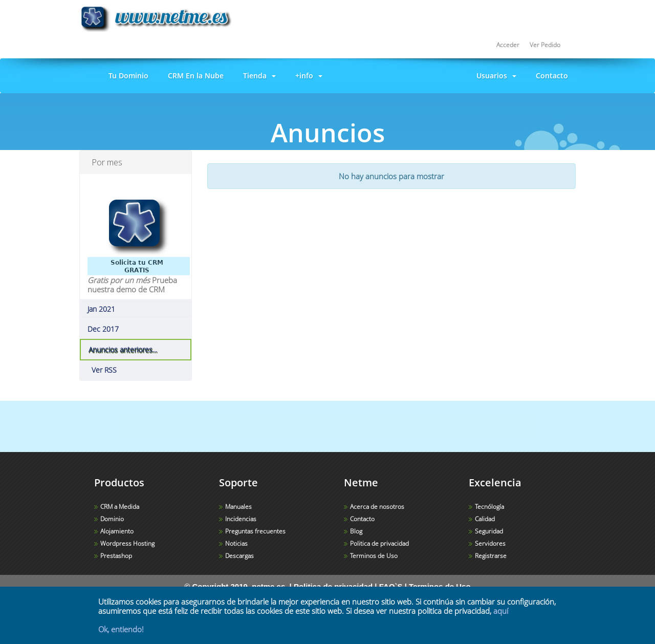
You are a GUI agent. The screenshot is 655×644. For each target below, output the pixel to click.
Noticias (236, 543)
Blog (356, 531)
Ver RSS (102, 370)
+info (307, 76)
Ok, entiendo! (121, 629)
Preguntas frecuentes (255, 531)
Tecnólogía (489, 507)
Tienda (257, 76)
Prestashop (116, 556)
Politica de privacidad (379, 543)
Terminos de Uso (374, 556)
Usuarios (494, 76)
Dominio (112, 519)
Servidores (490, 543)
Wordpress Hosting (127, 543)
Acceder (508, 45)
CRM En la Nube (194, 76)
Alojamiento (117, 531)
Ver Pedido (545, 45)
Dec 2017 (103, 329)
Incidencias (241, 519)
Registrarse (491, 556)
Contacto (550, 76)
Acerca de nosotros (377, 507)
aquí (501, 611)
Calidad (485, 519)
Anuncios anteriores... (123, 350)
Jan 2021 (101, 309)
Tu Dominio (126, 76)
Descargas (239, 556)
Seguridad (489, 531)
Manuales (238, 507)
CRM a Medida (120, 507)
